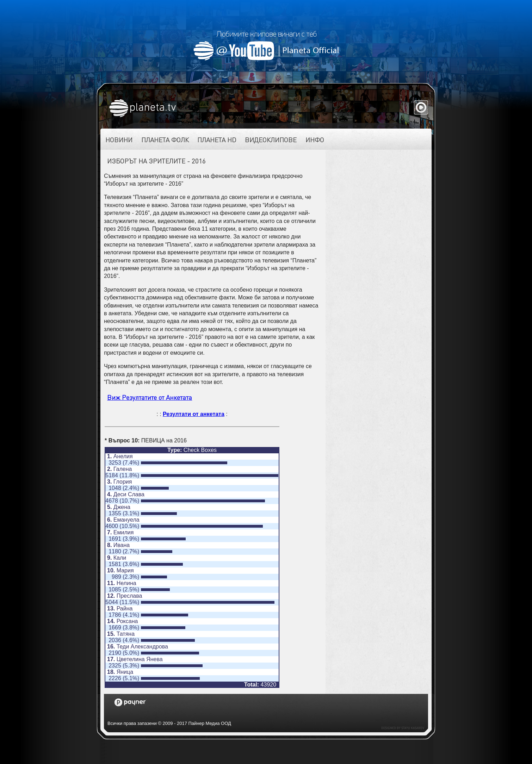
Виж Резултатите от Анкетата (150, 397)
